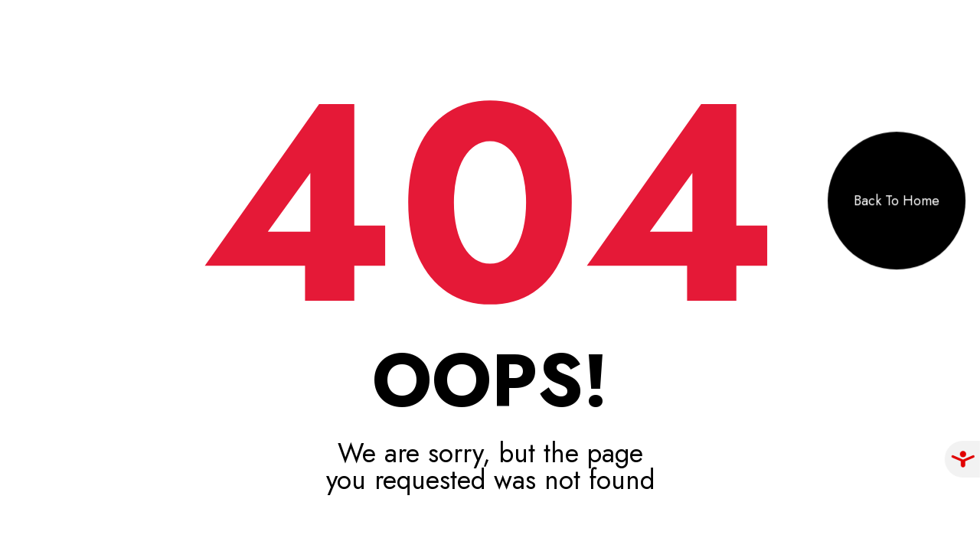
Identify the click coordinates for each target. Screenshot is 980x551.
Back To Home (897, 201)
